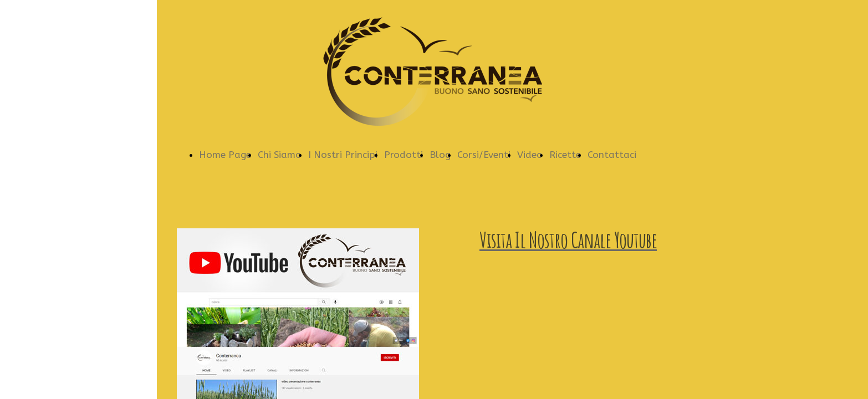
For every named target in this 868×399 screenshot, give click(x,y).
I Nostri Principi (343, 155)
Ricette (565, 155)
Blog (440, 155)
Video (530, 155)
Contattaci (612, 155)
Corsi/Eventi (484, 155)
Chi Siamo (280, 155)
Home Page (225, 155)
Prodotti (404, 155)
